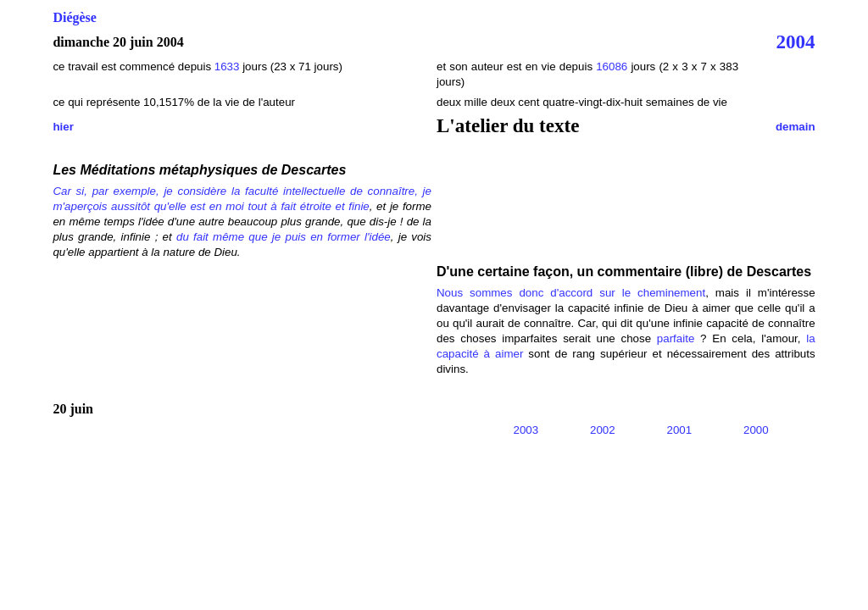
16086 (612, 67)
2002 (603, 430)
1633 (228, 67)
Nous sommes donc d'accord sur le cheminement (571, 293)
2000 (756, 430)
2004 (796, 42)
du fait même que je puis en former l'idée (284, 237)
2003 (526, 430)
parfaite (676, 338)
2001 (680, 430)
